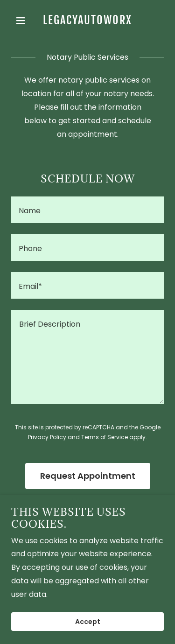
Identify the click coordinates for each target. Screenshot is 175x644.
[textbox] (87, 210)
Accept (88, 622)
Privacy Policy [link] (47, 437)
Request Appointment (88, 476)
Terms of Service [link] (105, 437)
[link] (87, 22)
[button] (23, 21)
